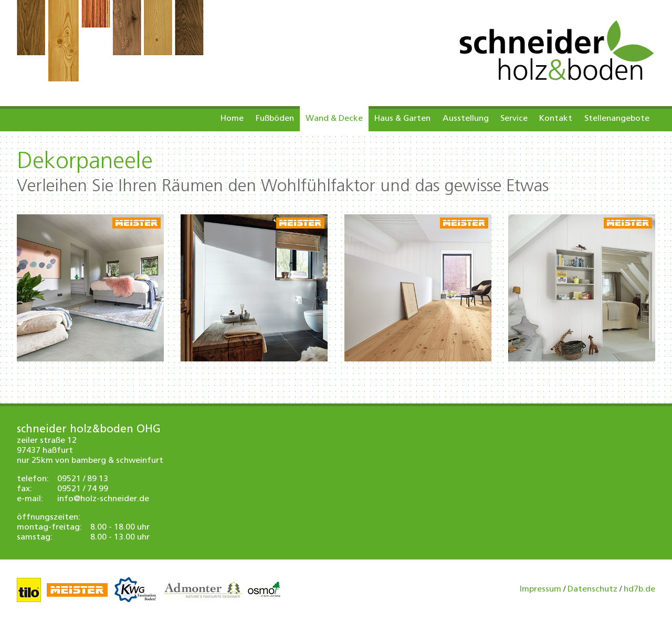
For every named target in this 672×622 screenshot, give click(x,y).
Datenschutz (592, 589)
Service (514, 119)
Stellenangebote (617, 119)
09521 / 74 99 (83, 489)
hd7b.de (639, 589)
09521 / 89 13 (83, 479)
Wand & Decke (334, 119)
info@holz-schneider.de (103, 499)
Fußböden (275, 119)
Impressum (540, 589)
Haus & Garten (402, 119)
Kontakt (556, 119)
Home (232, 119)
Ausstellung (466, 119)
